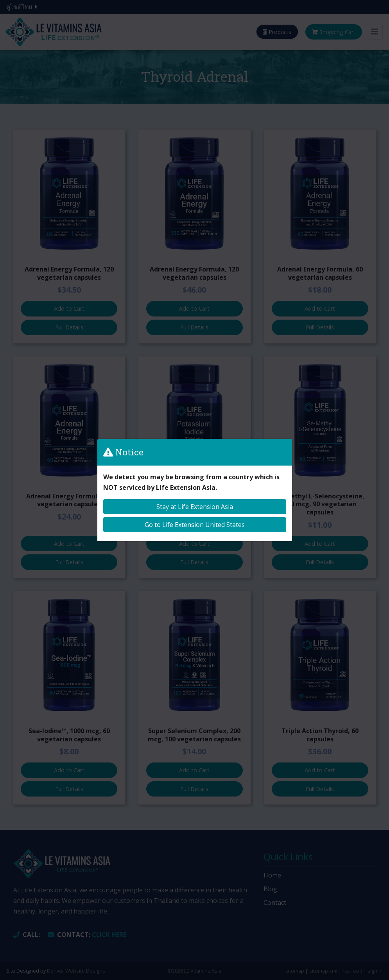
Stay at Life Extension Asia (195, 507)
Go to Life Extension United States (195, 525)
